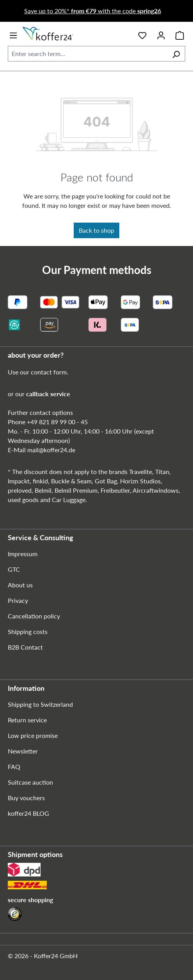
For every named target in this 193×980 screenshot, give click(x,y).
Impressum (23, 554)
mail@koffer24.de (51, 450)
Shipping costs (28, 631)
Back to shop (96, 230)
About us (20, 585)
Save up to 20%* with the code (93, 11)
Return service (27, 720)
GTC (14, 569)
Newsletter (23, 751)
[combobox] (88, 54)
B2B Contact (25, 647)
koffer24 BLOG (28, 813)
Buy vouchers (26, 798)
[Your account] (161, 34)
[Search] (176, 54)
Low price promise (33, 735)
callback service (48, 394)
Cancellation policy (34, 616)
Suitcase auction (30, 782)
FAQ (14, 767)
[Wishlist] (142, 34)
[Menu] (13, 34)
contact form (49, 372)
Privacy (18, 600)
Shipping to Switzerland (40, 704)
